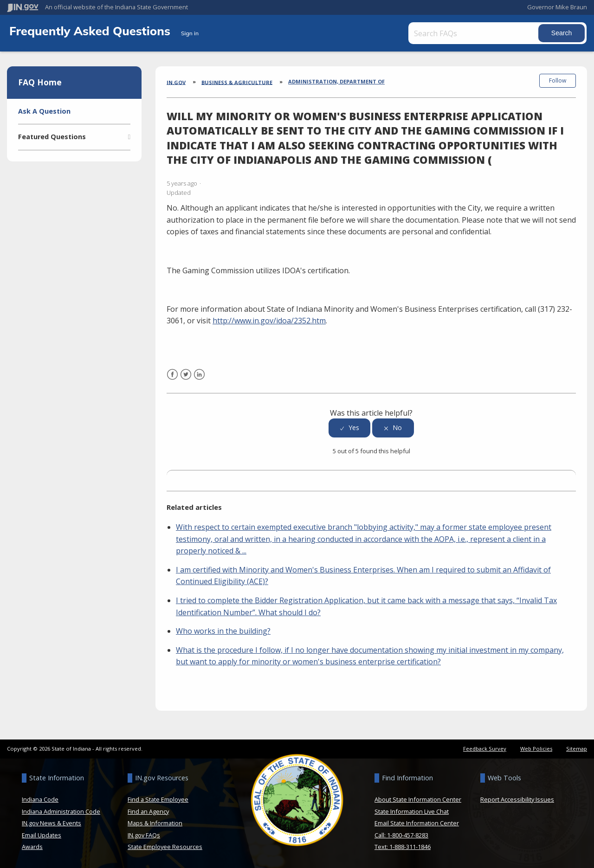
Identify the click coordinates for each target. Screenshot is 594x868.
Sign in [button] (190, 33)
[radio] (349, 428)
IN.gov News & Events (52, 823)
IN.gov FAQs (144, 835)
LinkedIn (199, 380)
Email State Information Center (417, 823)
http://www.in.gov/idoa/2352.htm (269, 321)
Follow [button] (558, 80)
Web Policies (536, 749)
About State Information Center (418, 799)
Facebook (172, 380)
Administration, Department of (336, 81)
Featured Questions (52, 137)
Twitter (186, 380)
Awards (32, 847)
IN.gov (176, 82)
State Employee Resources (165, 847)
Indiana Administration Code (61, 811)
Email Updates (42, 835)
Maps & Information (155, 823)
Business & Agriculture (237, 82)
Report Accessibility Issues (517, 799)
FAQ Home (40, 82)
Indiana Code (40, 799)
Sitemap (577, 749)
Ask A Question (44, 111)
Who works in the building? (223, 631)
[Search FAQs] (474, 33)
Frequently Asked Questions (91, 31)
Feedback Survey (485, 749)
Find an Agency (148, 811)
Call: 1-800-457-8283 (401, 835)
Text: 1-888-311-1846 (403, 847)
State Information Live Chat (412, 811)
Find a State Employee (158, 799)
